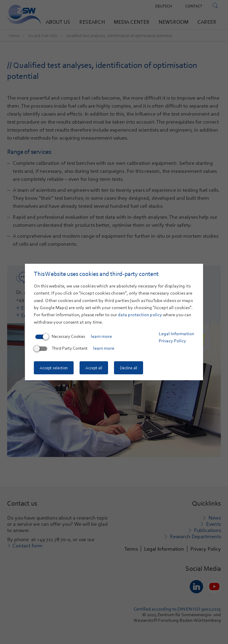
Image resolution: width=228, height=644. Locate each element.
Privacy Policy (172, 341)
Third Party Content (61, 348)
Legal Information (176, 334)
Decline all (129, 368)
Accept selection (54, 368)
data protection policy (140, 315)
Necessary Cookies (60, 336)
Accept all (94, 368)
